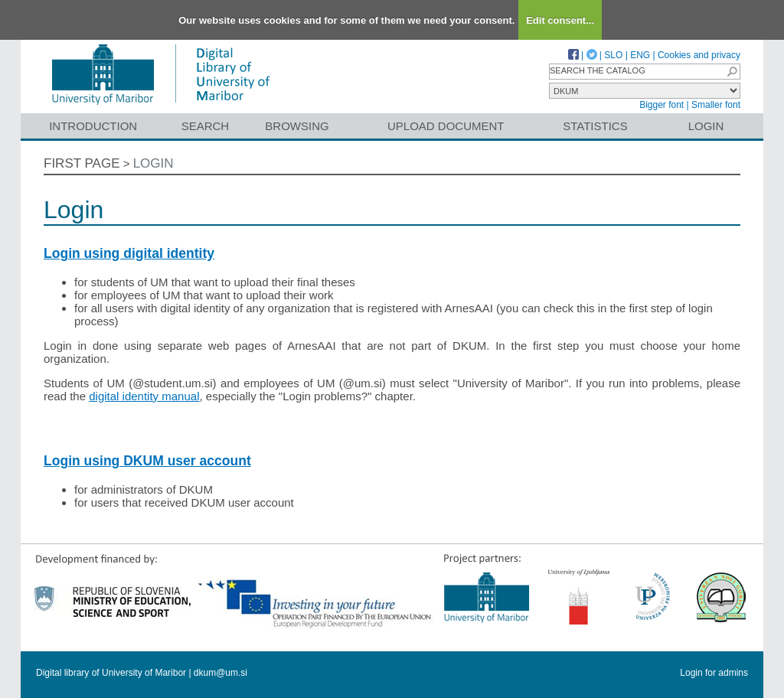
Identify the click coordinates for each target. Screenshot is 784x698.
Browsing (297, 126)
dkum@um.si (220, 673)
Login (706, 126)
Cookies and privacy (699, 55)
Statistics (595, 126)
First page (82, 163)
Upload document (446, 126)
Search (206, 126)
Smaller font (716, 105)
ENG (640, 55)
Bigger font (661, 105)
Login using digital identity (129, 253)
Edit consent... (560, 20)
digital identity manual (144, 396)
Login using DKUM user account (147, 461)
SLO (613, 55)
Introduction (93, 126)
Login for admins (714, 673)
